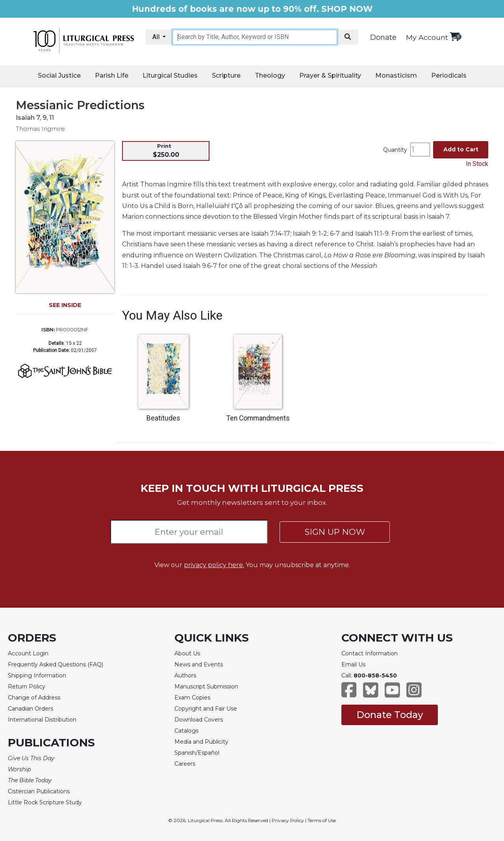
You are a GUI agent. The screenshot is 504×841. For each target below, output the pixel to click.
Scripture (226, 75)
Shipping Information (37, 675)
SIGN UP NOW (335, 532)
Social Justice (59, 75)
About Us (187, 653)
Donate (383, 37)
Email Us (353, 664)
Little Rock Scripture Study (45, 802)
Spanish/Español (197, 753)
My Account (427, 37)
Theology (270, 75)
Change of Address (34, 698)
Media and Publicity (201, 742)
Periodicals (449, 75)
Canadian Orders (31, 709)
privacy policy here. (214, 565)
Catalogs (186, 731)
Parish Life (112, 75)
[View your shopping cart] (455, 36)
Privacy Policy (288, 820)
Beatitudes (163, 418)
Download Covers (199, 720)
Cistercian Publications (39, 791)
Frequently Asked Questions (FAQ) (56, 664)
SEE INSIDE (65, 305)
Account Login (28, 653)
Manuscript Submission (206, 687)
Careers (185, 764)
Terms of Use (322, 820)
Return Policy (27, 687)
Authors (185, 675)
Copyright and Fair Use (206, 709)
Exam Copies (192, 698)
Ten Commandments (258, 418)
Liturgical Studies (170, 75)
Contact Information (370, 653)
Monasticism (396, 75)
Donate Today (390, 715)
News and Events (199, 664)
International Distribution (42, 720)
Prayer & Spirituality (330, 75)
